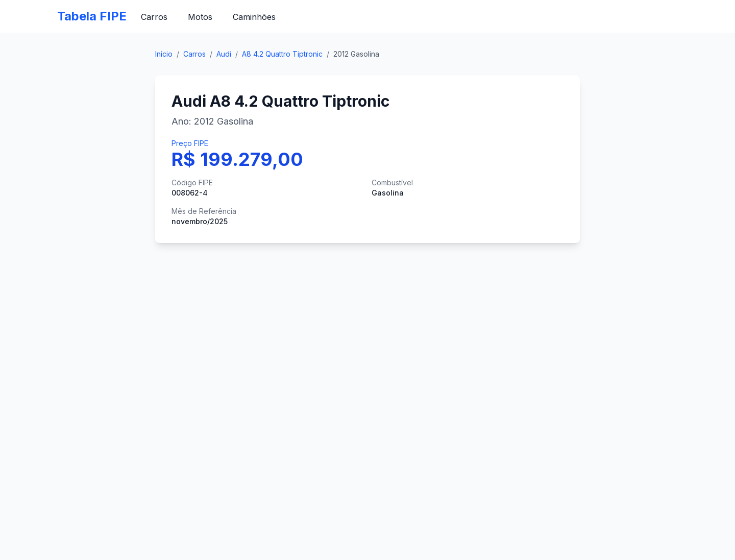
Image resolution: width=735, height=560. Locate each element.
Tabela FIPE (92, 16)
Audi (224, 54)
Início (164, 54)
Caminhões (254, 17)
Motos (200, 17)
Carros (154, 17)
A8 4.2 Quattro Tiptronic (282, 54)
